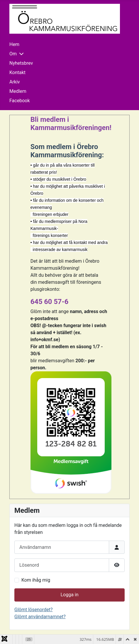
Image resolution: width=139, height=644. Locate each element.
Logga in (69, 595)
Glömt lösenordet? (33, 610)
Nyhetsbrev (21, 63)
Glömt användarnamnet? (40, 617)
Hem (14, 44)
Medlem (18, 91)
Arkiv (15, 82)
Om (13, 54)
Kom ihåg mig (36, 580)
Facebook (20, 101)
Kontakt (17, 72)
